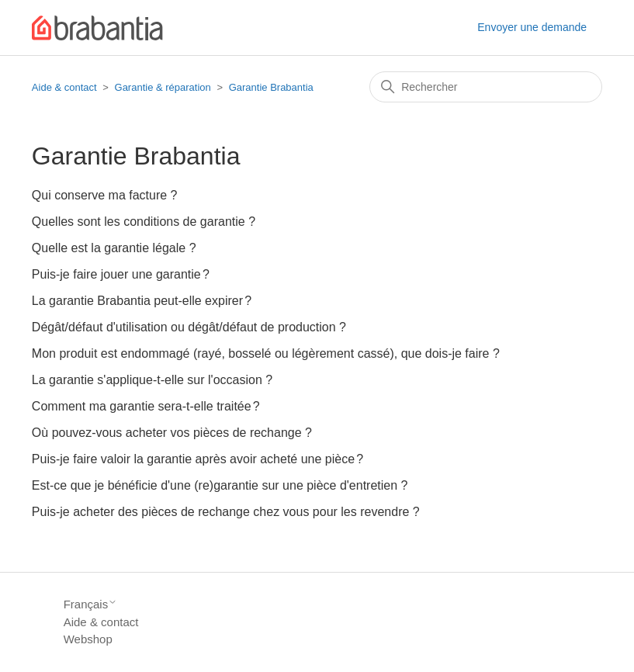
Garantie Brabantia (271, 87)
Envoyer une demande (532, 27)
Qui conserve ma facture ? (105, 195)
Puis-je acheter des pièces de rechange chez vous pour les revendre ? (226, 512)
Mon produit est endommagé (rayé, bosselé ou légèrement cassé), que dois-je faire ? (266, 353)
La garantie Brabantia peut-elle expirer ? (142, 301)
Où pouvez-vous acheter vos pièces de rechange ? (172, 433)
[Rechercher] (486, 87)
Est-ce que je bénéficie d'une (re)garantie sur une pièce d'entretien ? (220, 485)
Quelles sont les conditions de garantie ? (144, 222)
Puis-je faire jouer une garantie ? (121, 274)
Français (91, 604)
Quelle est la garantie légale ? (114, 248)
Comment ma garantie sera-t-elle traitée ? (146, 406)
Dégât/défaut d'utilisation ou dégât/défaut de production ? (189, 327)
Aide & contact (64, 87)
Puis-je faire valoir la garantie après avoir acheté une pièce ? (197, 459)
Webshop (88, 639)
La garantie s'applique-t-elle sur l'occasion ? (152, 380)
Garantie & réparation (163, 87)
